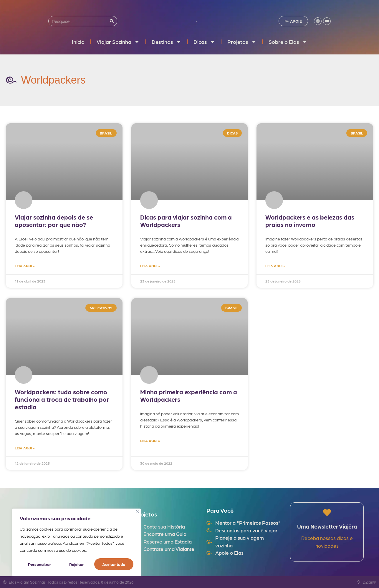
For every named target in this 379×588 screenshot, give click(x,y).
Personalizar (39, 564)
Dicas (204, 42)
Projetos (242, 42)
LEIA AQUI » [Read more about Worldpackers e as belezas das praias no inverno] (275, 266)
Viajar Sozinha (118, 42)
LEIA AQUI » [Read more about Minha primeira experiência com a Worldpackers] (150, 441)
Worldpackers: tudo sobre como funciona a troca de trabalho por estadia (62, 399)
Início (78, 42)
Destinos (167, 42)
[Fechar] (137, 511)
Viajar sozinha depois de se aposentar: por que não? (54, 221)
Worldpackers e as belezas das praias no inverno (310, 221)
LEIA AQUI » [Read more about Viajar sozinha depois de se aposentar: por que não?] (25, 266)
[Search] (112, 21)
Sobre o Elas (288, 42)
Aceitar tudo (114, 564)
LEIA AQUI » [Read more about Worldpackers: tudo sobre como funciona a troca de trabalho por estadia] (25, 448)
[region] (77, 542)
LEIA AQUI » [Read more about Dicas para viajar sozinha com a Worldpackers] (150, 266)
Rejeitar (76, 564)
